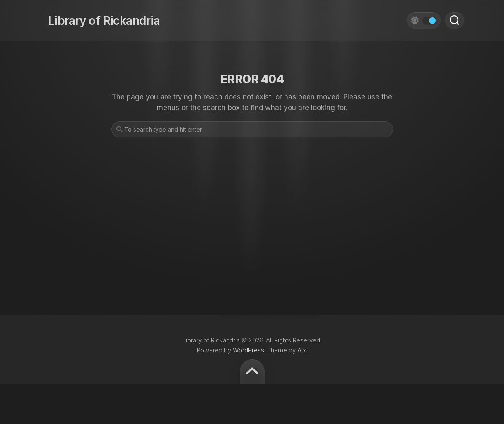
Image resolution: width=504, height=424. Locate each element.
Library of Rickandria (96, 17)
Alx (302, 350)
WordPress (248, 350)
